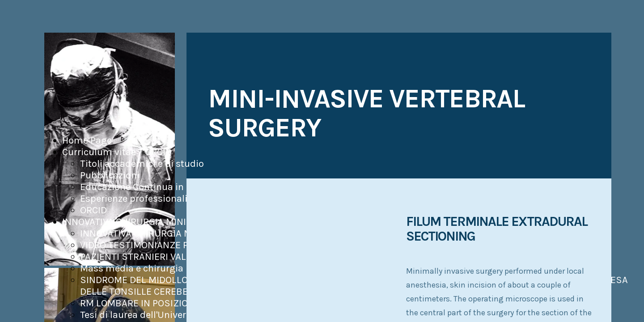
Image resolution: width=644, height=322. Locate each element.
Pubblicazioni (110, 175)
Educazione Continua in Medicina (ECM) (167, 187)
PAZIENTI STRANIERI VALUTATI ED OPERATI (172, 257)
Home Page (87, 140)
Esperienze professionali (134, 199)
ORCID (93, 210)
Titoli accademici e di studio (142, 164)
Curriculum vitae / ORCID (117, 152)
